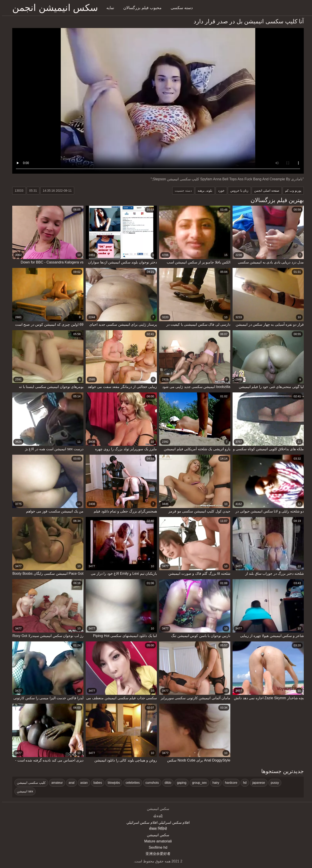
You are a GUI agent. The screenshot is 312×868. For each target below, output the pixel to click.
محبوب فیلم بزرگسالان (140, 8)
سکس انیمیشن (156, 835)
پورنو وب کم (291, 191)
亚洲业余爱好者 (156, 854)
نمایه (108, 8)
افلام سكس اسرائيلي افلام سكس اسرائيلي (156, 823)
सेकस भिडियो (156, 829)
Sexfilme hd (156, 847)
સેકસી (156, 816)
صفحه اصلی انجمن (265, 191)
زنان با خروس (237, 191)
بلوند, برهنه (203, 191)
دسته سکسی (180, 8)
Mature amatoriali (156, 841)
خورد (219, 191)
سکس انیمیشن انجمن (53, 8)
